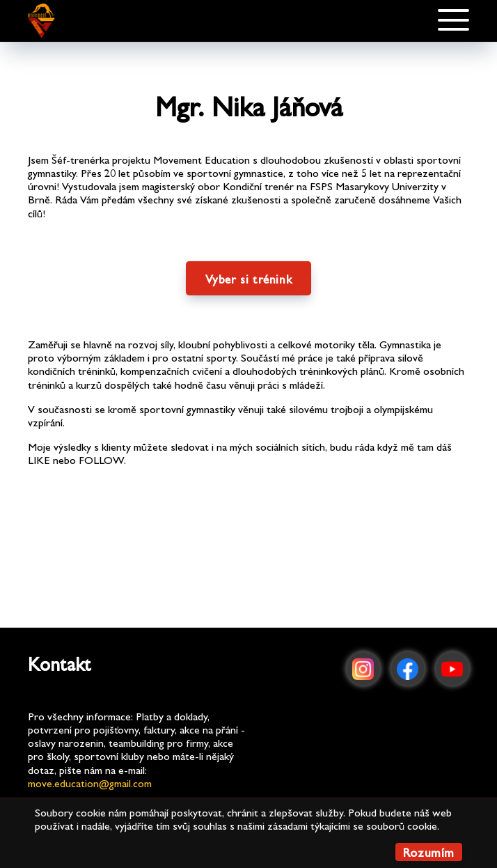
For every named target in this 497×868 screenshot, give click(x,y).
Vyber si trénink (249, 278)
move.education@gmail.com (90, 783)
